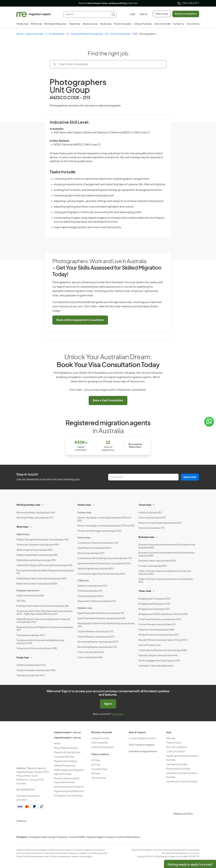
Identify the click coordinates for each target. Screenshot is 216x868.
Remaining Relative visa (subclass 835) (98, 642)
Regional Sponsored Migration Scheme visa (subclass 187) (45, 629)
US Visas (96, 765)
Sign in (108, 704)
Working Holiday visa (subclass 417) (35, 518)
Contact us (178, 24)
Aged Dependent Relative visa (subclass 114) (101, 613)
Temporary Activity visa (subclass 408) (37, 649)
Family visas (22, 24)
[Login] (132, 14)
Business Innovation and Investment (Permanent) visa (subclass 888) (167, 546)
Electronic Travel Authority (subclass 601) (160, 523)
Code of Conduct (176, 752)
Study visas (106, 24)
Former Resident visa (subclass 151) (157, 625)
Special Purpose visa (150, 645)
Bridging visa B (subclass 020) (154, 604)
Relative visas (85, 608)
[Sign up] (142, 14)
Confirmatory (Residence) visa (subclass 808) (163, 650)
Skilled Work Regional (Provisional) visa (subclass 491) (44, 565)
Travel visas (75, 24)
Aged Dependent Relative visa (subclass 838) (101, 619)
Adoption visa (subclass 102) (92, 586)
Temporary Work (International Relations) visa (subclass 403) (40, 642)
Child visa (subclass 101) (90, 591)
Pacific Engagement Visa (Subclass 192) (159, 661)
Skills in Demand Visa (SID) (30, 596)
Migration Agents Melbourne (69, 791)
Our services (193, 24)
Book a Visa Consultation (108, 401)
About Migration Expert (66, 748)
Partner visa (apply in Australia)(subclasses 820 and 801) (104, 519)
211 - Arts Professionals (118, 34)
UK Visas (96, 760)
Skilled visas (23, 534)
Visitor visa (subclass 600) (152, 518)
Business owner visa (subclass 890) (157, 561)
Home (20, 34)
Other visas (145, 591)
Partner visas (84, 513)
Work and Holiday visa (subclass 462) (36, 513)
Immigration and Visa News (68, 796)
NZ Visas (96, 774)
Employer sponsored (28, 591)
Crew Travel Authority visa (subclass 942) (160, 620)
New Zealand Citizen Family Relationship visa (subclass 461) (106, 625)
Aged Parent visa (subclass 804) (94, 548)
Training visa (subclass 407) (31, 635)
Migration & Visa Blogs (66, 761)
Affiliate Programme (65, 766)
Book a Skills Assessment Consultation (80, 320)
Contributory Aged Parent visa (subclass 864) (101, 574)
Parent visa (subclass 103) (91, 553)
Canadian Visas (99, 769)
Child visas (83, 581)
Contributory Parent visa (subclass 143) (98, 543)
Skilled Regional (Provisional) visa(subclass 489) (41, 579)
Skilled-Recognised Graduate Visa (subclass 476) (43, 540)
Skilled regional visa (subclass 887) (35, 550)
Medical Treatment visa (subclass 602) (159, 635)
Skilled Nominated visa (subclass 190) (36, 560)
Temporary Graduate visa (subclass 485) (38, 545)
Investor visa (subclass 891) (153, 566)
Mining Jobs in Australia (178, 769)
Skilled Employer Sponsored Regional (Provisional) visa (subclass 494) (43, 621)
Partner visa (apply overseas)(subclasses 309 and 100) (106, 526)
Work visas (36, 24)
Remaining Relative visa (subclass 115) (97, 647)
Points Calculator (123, 24)
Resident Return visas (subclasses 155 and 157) (163, 640)
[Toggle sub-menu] (43, 505)
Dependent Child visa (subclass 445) (97, 601)
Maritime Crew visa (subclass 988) (156, 630)
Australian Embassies (103, 747)
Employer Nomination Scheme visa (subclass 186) (43, 606)
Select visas (162, 14)
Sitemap (171, 738)
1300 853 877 (188, 3)
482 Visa (21, 601)
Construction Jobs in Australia (182, 782)
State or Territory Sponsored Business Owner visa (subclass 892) (165, 573)
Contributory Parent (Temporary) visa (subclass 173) (105, 558)
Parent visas (84, 538)
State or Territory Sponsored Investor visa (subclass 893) (166, 581)
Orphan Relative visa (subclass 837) (96, 637)
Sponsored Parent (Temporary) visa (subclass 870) (104, 564)
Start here (117, 714)
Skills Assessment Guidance (69, 787)
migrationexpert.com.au (67, 733)
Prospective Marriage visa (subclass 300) (99, 531)
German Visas (99, 778)
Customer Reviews (64, 757)
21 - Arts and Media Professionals (85, 34)
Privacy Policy (173, 743)
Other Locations (100, 754)
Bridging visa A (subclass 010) (154, 609)
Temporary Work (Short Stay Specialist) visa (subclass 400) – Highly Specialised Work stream (45, 613)
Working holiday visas (55, 24)
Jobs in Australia (162, 24)
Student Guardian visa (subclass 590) (36, 670)
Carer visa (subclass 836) (91, 652)
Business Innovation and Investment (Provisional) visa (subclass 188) (167, 554)
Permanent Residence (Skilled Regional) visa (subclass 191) (45, 572)
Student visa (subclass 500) (31, 665)
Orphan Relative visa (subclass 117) (95, 632)
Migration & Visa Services (67, 753)
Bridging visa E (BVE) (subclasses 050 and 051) (163, 614)
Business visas (90, 24)
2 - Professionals (55, 34)
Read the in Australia (108, 3)
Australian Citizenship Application (156, 666)
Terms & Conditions (176, 747)
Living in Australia (143, 24)
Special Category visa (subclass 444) (158, 656)
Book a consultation (186, 14)
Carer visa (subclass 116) (90, 658)
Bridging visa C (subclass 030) (154, 599)
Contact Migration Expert (142, 738)
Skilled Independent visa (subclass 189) (37, 555)
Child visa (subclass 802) (90, 596)
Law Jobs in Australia (177, 764)
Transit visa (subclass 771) (152, 528)
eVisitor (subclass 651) (150, 513)
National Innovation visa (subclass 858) (37, 584)
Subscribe (190, 477)
